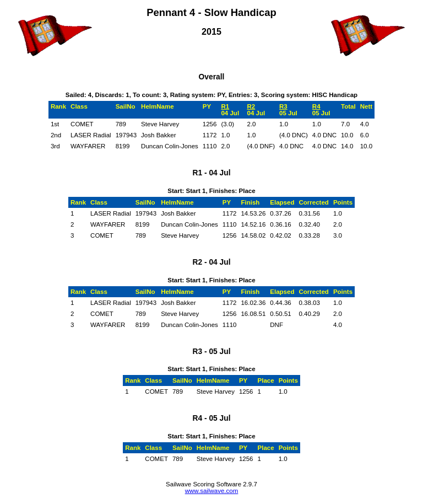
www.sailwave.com (212, 491)
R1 (225, 106)
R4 (316, 106)
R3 (283, 106)
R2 (251, 106)
